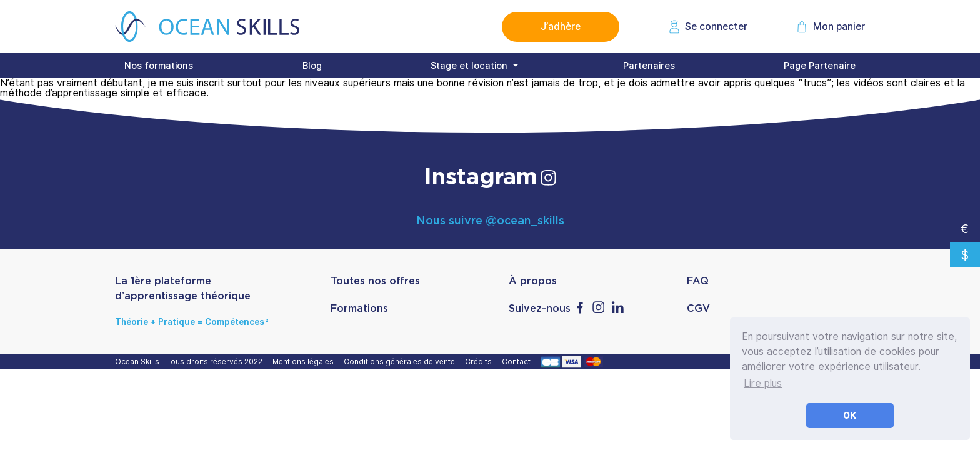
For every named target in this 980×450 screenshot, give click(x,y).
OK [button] (850, 415)
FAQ (698, 281)
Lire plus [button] (763, 383)
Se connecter (716, 27)
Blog (312, 66)
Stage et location (469, 66)
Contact (518, 362)
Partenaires (649, 66)
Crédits (480, 362)
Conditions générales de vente (401, 362)
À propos (533, 281)
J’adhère (561, 27)
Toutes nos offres (375, 281)
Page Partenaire (820, 66)
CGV (698, 309)
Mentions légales (305, 362)
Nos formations (159, 66)
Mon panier (839, 27)
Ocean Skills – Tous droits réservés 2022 (191, 362)
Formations (359, 309)
